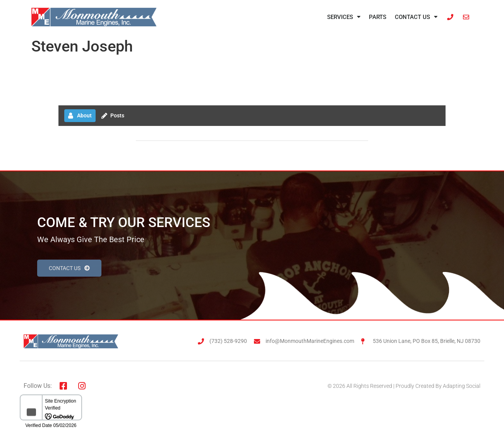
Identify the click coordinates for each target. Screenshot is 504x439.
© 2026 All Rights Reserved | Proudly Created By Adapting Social (404, 386)
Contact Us (416, 17)
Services (344, 17)
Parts (378, 17)
